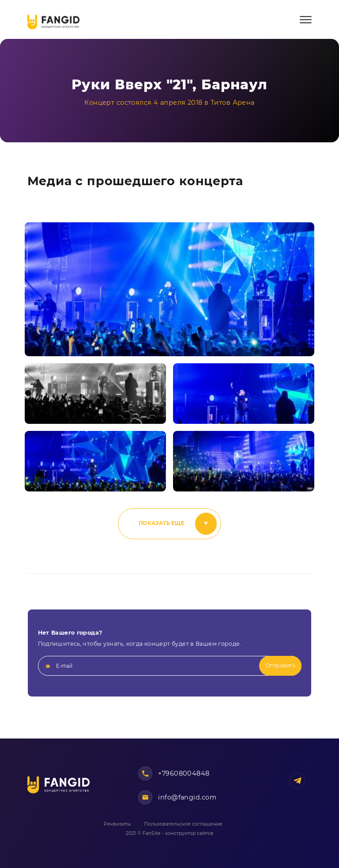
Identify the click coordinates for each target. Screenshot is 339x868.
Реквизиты (117, 824)
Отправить (281, 666)
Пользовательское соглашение (183, 824)
